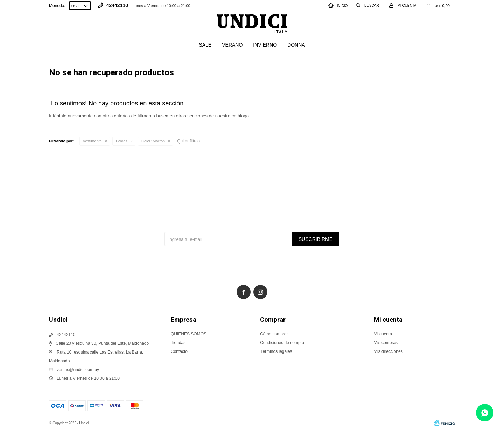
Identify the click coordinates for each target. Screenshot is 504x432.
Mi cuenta (383, 334)
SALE (205, 45)
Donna (296, 45)
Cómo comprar (274, 334)
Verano (232, 45)
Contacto (179, 351)
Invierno (265, 45)
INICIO (338, 6)
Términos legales (276, 351)
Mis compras (386, 343)
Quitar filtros (188, 141)
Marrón (153, 141)
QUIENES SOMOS (189, 334)
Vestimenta (92, 141)
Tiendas (178, 343)
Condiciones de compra (282, 343)
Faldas (122, 141)
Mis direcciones (388, 351)
